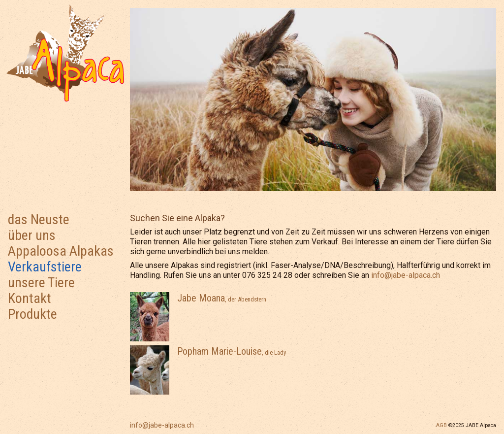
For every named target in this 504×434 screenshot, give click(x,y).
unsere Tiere (41, 283)
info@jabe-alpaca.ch (162, 425)
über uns (32, 235)
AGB (441, 425)
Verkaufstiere (45, 267)
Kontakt (30, 298)
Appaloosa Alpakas (61, 251)
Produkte (32, 314)
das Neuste (39, 219)
